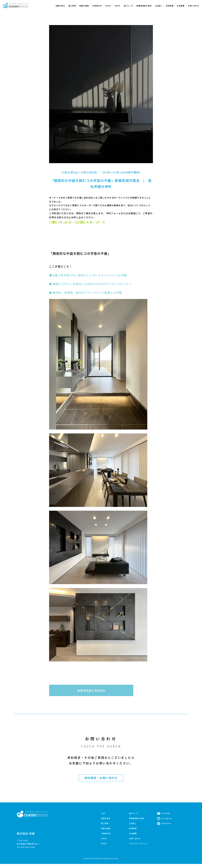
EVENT (108, 6)
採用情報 (170, 6)
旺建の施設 (84, 6)
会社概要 (181, 6)
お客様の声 (97, 6)
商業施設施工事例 (144, 6)
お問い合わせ (194, 6)
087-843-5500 (28, 851)
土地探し (159, 6)
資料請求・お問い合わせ (101, 782)
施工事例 (72, 6)
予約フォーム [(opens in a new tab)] (113, 214)
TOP (103, 817)
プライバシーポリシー (139, 848)
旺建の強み (60, 6)
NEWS (118, 6)
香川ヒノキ (128, 6)
